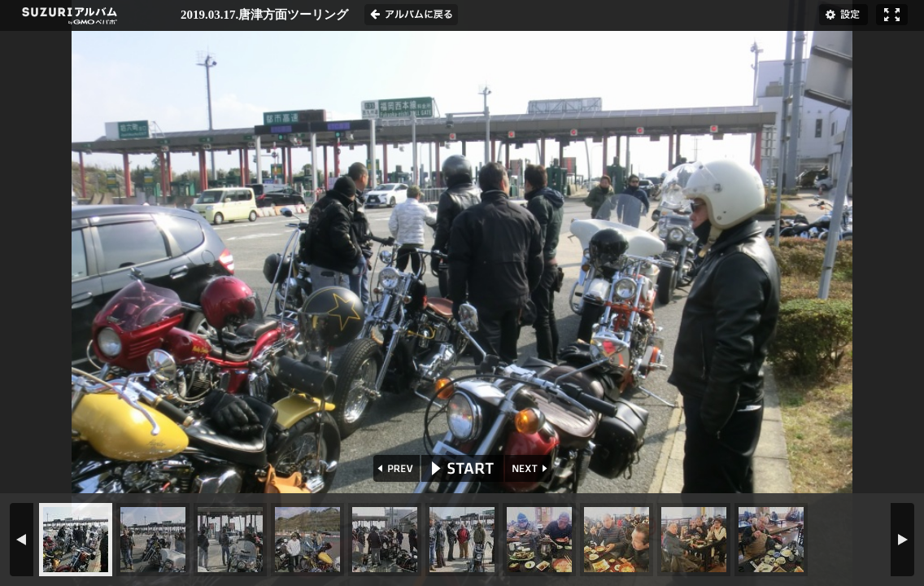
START (462, 468)
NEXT (530, 468)
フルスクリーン (892, 15)
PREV (395, 468)
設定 (843, 15)
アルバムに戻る (411, 15)
